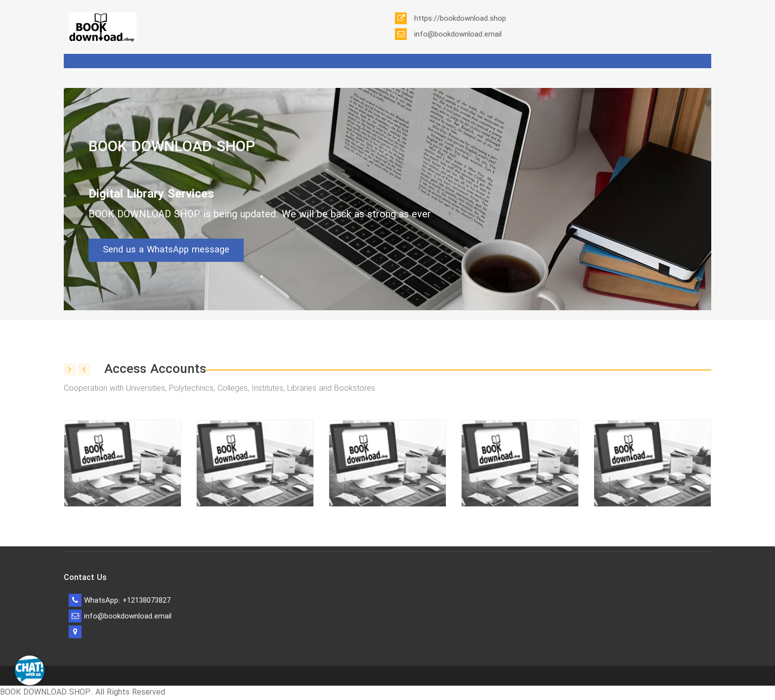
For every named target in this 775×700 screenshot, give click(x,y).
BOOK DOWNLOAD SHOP (172, 147)
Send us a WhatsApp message (166, 250)
